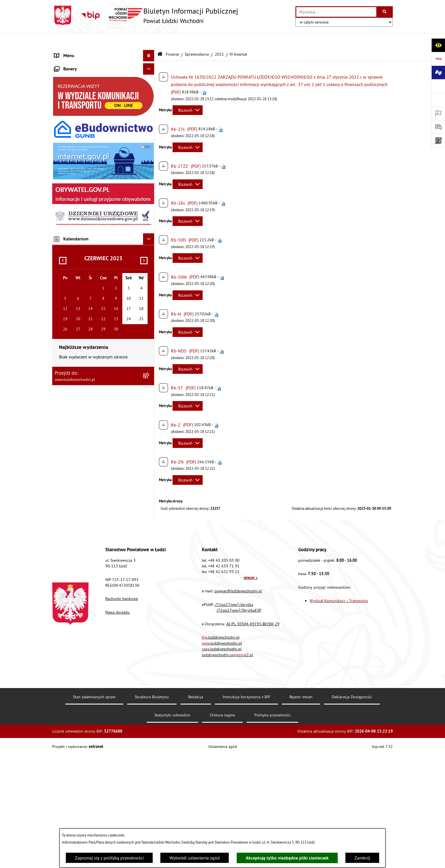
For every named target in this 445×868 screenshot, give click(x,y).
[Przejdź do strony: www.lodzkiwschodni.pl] (438, 86)
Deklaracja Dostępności (352, 810)
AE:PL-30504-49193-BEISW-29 (253, 737)
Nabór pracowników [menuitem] (74, 246)
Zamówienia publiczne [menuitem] (76, 132)
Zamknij (362, 858)
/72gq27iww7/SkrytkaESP (239, 723)
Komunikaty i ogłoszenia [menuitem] (78, 121)
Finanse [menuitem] (62, 110)
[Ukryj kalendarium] (149, 486)
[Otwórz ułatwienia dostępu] (438, 45)
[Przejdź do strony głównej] (145, 16)
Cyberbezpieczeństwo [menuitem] (75, 291)
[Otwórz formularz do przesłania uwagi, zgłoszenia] (438, 127)
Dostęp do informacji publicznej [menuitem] (85, 200)
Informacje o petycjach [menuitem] (76, 155)
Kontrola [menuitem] (63, 234)
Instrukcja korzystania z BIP (246, 810)
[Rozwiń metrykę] (188, 95)
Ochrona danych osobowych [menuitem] (82, 223)
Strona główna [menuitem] (69, 52)
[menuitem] (103, 64)
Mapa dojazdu (117, 725)
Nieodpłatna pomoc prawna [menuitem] (82, 144)
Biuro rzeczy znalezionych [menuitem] (79, 189)
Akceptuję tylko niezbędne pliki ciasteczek (287, 858)
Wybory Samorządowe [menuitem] (76, 269)
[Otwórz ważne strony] (438, 113)
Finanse (172, 39)
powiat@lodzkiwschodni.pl (238, 704)
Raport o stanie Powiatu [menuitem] (78, 98)
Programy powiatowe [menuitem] (75, 178)
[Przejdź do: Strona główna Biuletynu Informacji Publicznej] (160, 40)
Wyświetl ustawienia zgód (195, 858)
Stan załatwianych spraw (94, 810)
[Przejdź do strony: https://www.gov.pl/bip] (438, 59)
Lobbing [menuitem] (62, 166)
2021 (219, 39)
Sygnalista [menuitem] (65, 257)
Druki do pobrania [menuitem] (72, 303)
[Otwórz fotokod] (438, 141)
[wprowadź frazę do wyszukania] (336, 12)
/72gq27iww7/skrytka (234, 717)
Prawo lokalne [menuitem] (68, 87)
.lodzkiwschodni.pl (221, 750)
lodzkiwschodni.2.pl (227, 768)
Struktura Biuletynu (152, 810)
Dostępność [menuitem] (66, 212)
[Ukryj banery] (149, 316)
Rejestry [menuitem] (62, 280)
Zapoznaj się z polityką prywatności (109, 858)
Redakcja (196, 810)
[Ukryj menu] (149, 41)
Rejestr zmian (301, 810)
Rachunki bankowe (122, 712)
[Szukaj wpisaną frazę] (385, 12)
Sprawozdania (197, 39)
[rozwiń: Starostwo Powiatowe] (150, 75)
